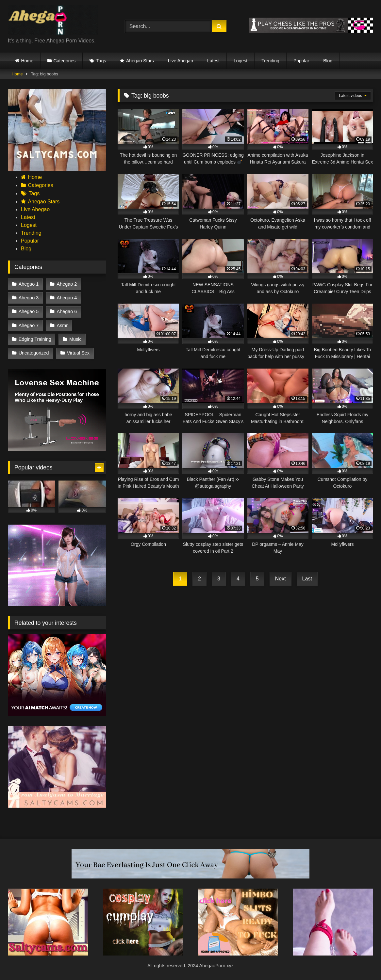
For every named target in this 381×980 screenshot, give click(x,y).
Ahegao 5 (29, 311)
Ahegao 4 (67, 298)
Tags (101, 61)
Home (27, 61)
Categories (65, 61)
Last (307, 579)
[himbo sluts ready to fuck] (238, 954)
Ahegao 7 (29, 325)
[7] (333, 954)
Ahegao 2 (67, 284)
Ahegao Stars (140, 61)
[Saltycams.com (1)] (57, 169)
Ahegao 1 (29, 284)
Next (281, 579)
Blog (328, 61)
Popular (301, 61)
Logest (240, 61)
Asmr (62, 325)
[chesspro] (311, 31)
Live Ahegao (181, 61)
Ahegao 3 (29, 298)
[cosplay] (143, 954)
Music (75, 339)
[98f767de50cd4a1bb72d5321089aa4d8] (57, 449)
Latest (213, 61)
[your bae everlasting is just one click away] (190, 877)
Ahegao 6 (67, 311)
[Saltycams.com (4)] (48, 954)
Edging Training (35, 339)
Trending (270, 61)
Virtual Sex (78, 353)
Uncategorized (34, 353)
